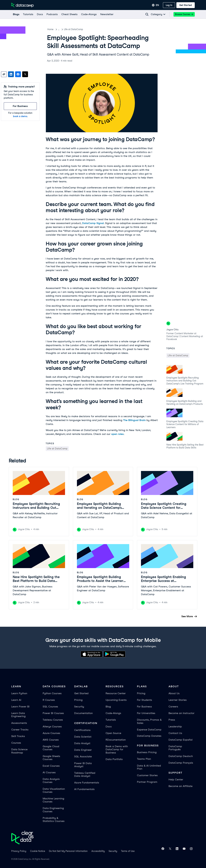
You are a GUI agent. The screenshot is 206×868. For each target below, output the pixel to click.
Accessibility (98, 851)
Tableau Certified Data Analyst (85, 774)
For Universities (146, 713)
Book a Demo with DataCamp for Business (117, 749)
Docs (109, 727)
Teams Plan (144, 759)
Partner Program (147, 782)
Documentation (83, 713)
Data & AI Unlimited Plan (149, 767)
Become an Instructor (181, 713)
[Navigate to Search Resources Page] (147, 14)
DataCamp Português (175, 748)
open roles (117, 434)
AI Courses (49, 772)
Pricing (78, 700)
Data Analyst (82, 743)
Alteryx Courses (52, 727)
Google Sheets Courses (51, 758)
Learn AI (16, 700)
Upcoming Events (116, 700)
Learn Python (19, 693)
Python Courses (52, 693)
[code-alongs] (89, 14)
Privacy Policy (19, 851)
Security (79, 707)
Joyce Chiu (172, 330)
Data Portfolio (114, 759)
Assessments (19, 723)
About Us (174, 693)
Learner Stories (178, 700)
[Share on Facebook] (18, 74)
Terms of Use (128, 851)
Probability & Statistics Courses (54, 820)
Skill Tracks (18, 736)
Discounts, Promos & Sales (149, 721)
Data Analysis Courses (51, 781)
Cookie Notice (38, 851)
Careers (173, 707)
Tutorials (111, 720)
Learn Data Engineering (18, 715)
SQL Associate (83, 756)
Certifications (82, 730)
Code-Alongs (113, 713)
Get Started (81, 693)
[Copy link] (4, 74)
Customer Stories (147, 775)
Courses (16, 743)
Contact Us (175, 733)
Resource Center (116, 693)
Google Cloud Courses (51, 748)
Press (172, 720)
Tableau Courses (53, 720)
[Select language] (155, 5)
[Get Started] (186, 5)
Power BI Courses (53, 713)
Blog (60, 29)
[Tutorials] (28, 14)
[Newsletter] (107, 14)
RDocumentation (116, 740)
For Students (145, 700)
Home (50, 29)
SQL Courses (50, 707)
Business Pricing (147, 752)
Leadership (175, 727)
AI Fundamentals (84, 789)
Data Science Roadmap (19, 751)
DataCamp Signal (93, 223)
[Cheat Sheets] (69, 14)
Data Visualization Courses (54, 790)
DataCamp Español (180, 740)
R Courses (49, 700)
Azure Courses (51, 733)
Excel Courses (51, 766)
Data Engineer (83, 750)
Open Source (113, 733)
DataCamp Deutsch (181, 756)
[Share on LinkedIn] (11, 74)
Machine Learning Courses (53, 800)
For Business (144, 707)
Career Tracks (20, 730)
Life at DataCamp (77, 29)
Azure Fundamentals (87, 783)
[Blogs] (16, 14)
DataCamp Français (181, 763)
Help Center (176, 779)
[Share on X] (25, 74)
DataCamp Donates (149, 736)
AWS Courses (51, 740)
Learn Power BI (20, 707)
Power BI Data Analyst (83, 765)
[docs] (40, 14)
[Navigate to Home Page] (23, 5)
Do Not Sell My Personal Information (68, 851)
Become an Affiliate (180, 786)
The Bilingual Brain (134, 420)
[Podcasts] (52, 14)
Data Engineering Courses (53, 810)
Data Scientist (83, 737)
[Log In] (169, 5)
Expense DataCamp (149, 730)
